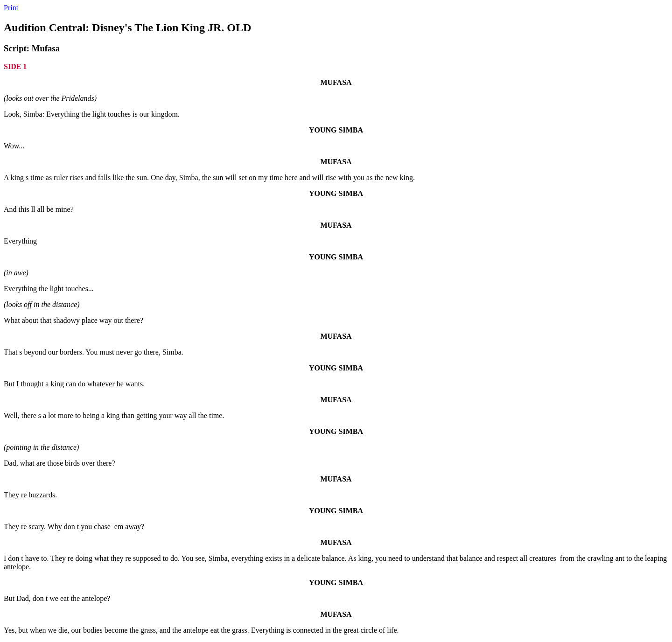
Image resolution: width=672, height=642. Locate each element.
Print (11, 8)
